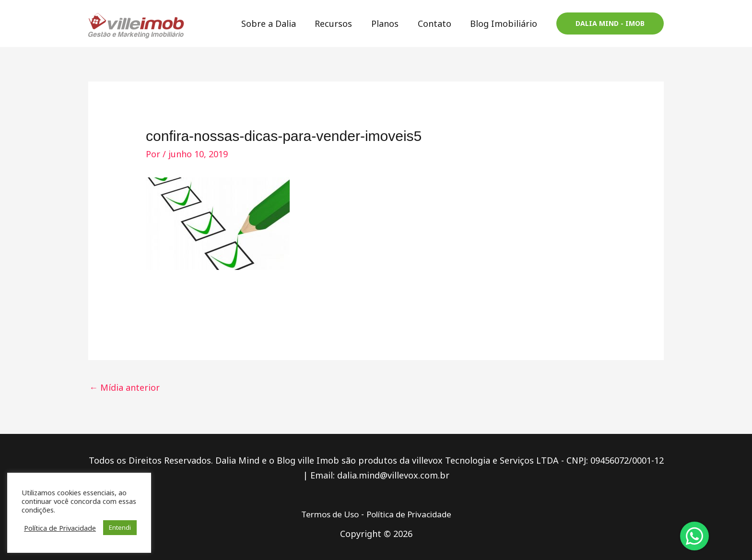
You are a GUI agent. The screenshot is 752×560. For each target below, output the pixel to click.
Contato (437, 23)
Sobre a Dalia (276, 23)
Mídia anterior (124, 387)
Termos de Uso (326, 514)
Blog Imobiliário (505, 23)
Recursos (340, 23)
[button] (610, 23)
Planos (389, 23)
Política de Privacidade (411, 514)
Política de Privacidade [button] (60, 528)
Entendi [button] (120, 527)
